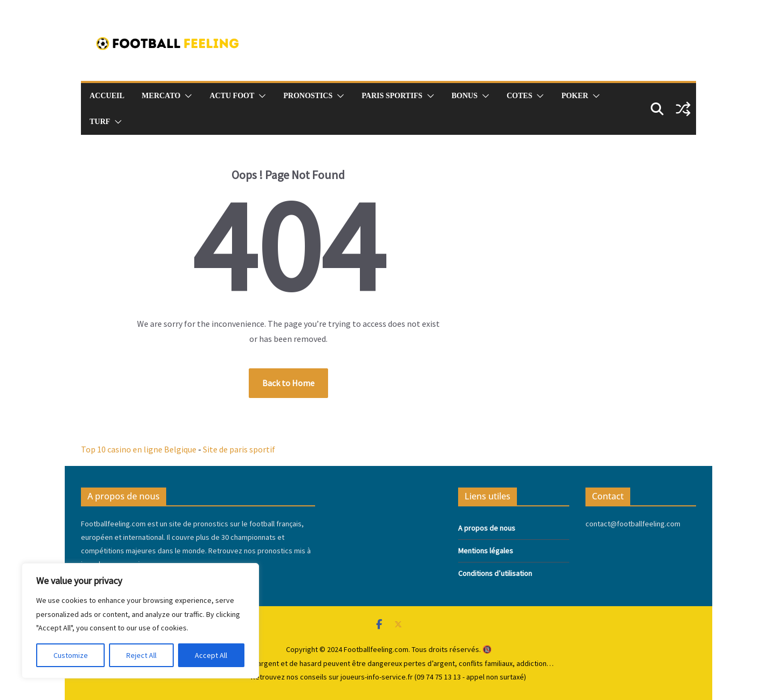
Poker (575, 96)
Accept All (211, 655)
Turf (100, 122)
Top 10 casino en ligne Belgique (139, 449)
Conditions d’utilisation (495, 573)
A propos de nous (487, 528)
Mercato (161, 96)
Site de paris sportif (239, 449)
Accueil (107, 96)
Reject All (141, 655)
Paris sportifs (392, 96)
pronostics (308, 96)
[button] (186, 96)
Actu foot (232, 96)
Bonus (465, 96)
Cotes (519, 96)
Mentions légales (486, 551)
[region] (140, 621)
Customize (71, 655)
